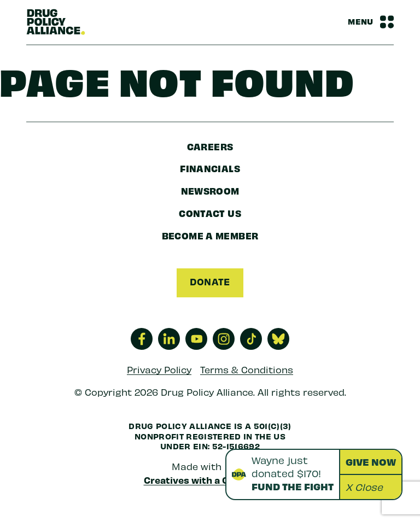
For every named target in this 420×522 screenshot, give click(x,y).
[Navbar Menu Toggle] (371, 22)
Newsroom (210, 190)
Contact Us (210, 213)
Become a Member (210, 235)
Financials (210, 168)
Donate (210, 281)
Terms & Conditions (247, 369)
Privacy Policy (159, 369)
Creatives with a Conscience (210, 480)
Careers (210, 146)
